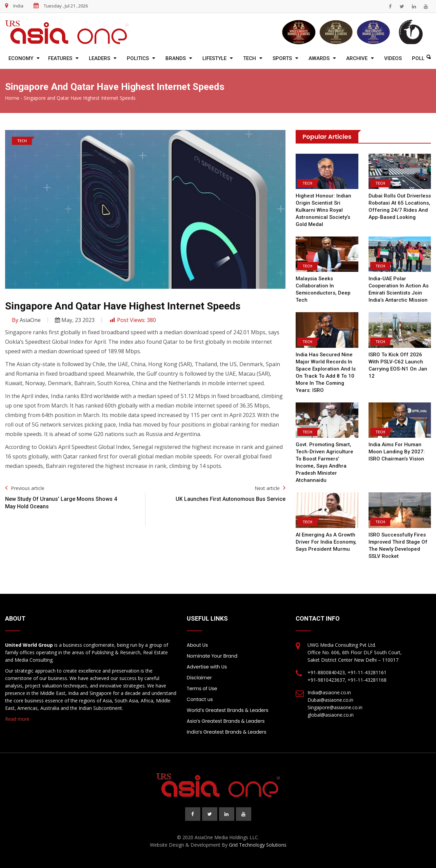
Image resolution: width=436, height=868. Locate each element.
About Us (197, 645)
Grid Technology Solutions (258, 845)
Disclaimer (199, 678)
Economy (21, 58)
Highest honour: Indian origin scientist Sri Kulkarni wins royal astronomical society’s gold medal (323, 210)
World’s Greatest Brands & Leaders (228, 710)
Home (12, 98)
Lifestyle (214, 58)
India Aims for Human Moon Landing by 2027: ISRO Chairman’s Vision (397, 452)
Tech (250, 58)
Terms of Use (202, 688)
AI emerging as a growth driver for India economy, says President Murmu (326, 542)
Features (60, 58)
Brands (176, 58)
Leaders (100, 58)
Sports (282, 58)
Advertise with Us (207, 667)
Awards (319, 58)
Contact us (200, 699)
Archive (357, 58)
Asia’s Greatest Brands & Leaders (226, 721)
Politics (138, 58)
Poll (418, 58)
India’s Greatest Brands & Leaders (227, 732)
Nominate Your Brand (212, 656)
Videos (393, 58)
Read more (17, 719)
